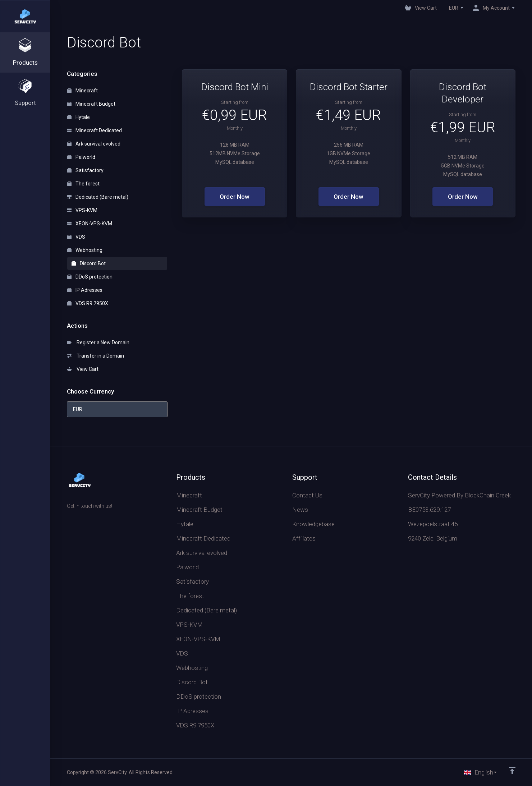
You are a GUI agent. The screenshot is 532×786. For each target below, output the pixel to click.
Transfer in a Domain (96, 356)
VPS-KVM (82, 210)
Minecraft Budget (91, 104)
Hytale (79, 117)
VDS (76, 237)
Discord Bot (89, 263)
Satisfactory (85, 170)
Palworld (81, 157)
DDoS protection (90, 277)
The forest (83, 184)
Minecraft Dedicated (95, 130)
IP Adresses (85, 290)
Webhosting (85, 250)
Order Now (235, 197)
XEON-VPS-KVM (90, 224)
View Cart (83, 369)
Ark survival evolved (94, 144)
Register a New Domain (98, 343)
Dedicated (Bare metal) (98, 197)
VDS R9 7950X (88, 303)
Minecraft (82, 91)
